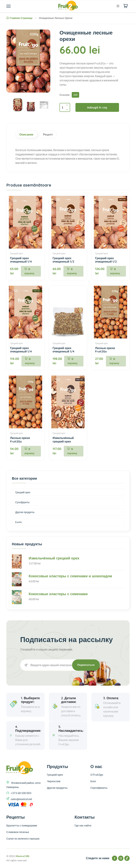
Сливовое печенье (18, 832)
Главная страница (19, 18)
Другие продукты (25, 512)
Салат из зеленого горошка (23, 839)
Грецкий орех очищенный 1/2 (63, 260)
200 (75, 95)
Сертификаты (99, 788)
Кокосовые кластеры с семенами (58, 594)
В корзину (29, 271)
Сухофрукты (22, 503)
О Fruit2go (97, 775)
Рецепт (50, 135)
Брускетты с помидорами (22, 826)
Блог (93, 781)
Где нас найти (83, 826)
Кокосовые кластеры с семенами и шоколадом (70, 576)
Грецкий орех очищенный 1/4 (21, 260)
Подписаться (86, 665)
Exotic (19, 522)
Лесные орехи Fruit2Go (105, 350)
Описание (27, 135)
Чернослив (54, 781)
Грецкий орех (16, 254)
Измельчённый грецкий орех (63, 440)
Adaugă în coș (97, 107)
